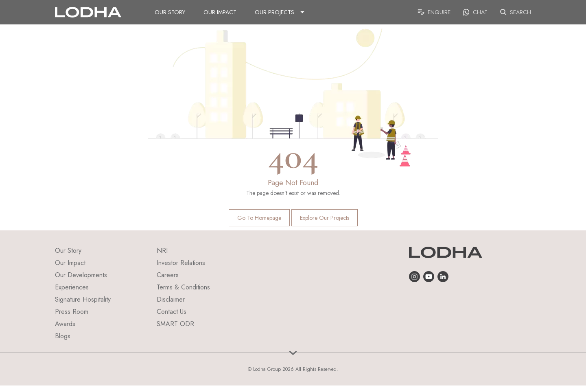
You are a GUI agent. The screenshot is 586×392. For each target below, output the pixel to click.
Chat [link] (475, 12)
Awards (65, 324)
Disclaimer (171, 299)
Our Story (170, 12)
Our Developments (81, 275)
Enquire (434, 12)
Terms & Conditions (183, 287)
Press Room (72, 312)
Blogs (63, 336)
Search (515, 12)
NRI (162, 251)
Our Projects (274, 12)
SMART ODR (175, 324)
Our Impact (220, 12)
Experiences (72, 287)
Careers (168, 275)
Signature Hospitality (83, 299)
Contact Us (172, 312)
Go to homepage (259, 218)
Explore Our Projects (325, 218)
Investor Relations (181, 263)
